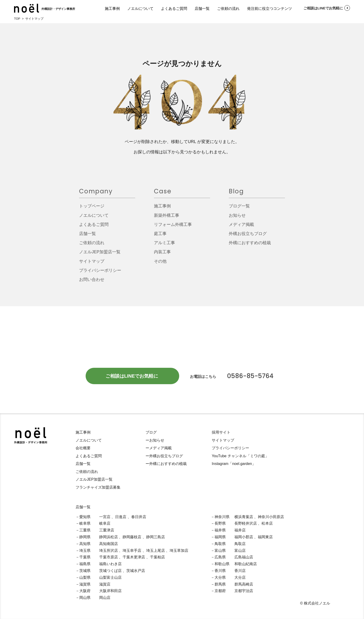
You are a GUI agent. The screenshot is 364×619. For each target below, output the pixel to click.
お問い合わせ (92, 282)
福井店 (240, 530)
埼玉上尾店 (156, 551)
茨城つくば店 (110, 571)
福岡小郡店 (244, 537)
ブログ (151, 432)
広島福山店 (244, 557)
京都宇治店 (244, 591)
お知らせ (237, 217)
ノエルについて (140, 9)
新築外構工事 (167, 217)
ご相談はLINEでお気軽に (320, 8)
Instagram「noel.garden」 (234, 464)
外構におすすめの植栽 (250, 245)
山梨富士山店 (110, 577)
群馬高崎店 (244, 584)
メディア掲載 (241, 227)
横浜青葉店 (244, 517)
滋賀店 (105, 584)
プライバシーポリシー (100, 273)
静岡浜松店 (109, 537)
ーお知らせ (155, 440)
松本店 (267, 523)
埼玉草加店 (179, 551)
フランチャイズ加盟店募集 (98, 487)
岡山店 (105, 598)
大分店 (240, 577)
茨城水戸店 (136, 571)
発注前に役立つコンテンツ (269, 9)
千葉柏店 (157, 557)
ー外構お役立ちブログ (164, 456)
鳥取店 (240, 544)
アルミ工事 (164, 245)
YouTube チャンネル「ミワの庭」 (240, 456)
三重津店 (107, 530)
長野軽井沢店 (246, 523)
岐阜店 (105, 523)
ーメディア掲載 (159, 448)
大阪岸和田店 (110, 591)
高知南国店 (109, 544)
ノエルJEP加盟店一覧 (100, 254)
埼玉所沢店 (109, 551)
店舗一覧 (202, 9)
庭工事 (160, 236)
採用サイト (221, 432)
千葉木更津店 (134, 557)
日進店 (121, 517)
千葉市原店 (109, 557)
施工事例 (112, 9)
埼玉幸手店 (132, 551)
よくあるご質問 (174, 9)
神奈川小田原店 (271, 517)
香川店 (240, 571)
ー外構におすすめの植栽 (166, 464)
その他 (160, 263)
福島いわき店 (110, 564)
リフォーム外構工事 (173, 227)
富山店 (240, 551)
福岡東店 (265, 537)
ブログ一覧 (239, 208)
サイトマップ (92, 263)
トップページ (92, 208)
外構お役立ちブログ (248, 236)
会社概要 (83, 448)
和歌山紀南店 (246, 564)
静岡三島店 (156, 537)
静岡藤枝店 (132, 537)
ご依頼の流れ (228, 9)
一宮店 (105, 517)
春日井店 (139, 517)
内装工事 (162, 254)
